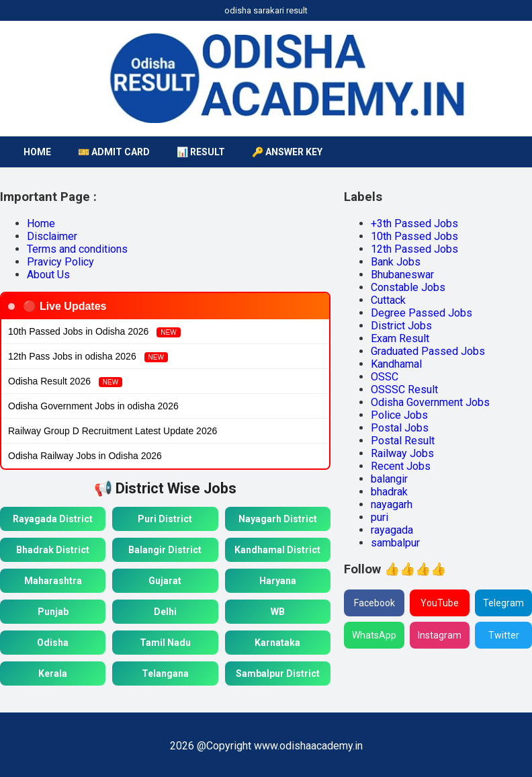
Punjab (53, 612)
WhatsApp (374, 635)
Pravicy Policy (60, 262)
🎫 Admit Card (114, 152)
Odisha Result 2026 (65, 381)
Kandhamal (396, 364)
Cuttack (388, 300)
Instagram (440, 635)
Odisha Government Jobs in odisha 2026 (93, 406)
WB (278, 612)
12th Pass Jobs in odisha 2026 (88, 357)
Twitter (504, 635)
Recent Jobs (401, 466)
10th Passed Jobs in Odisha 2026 (94, 332)
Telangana (165, 673)
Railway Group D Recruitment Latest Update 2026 (113, 431)
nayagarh (392, 504)
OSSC (385, 377)
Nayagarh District (278, 519)
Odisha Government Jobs (430, 402)
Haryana (278, 581)
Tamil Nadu (165, 643)
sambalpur (395, 543)
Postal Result (403, 441)
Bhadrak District (53, 550)
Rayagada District (53, 519)
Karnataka (277, 643)
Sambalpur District (278, 673)
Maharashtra (53, 581)
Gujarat (165, 581)
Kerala (53, 673)
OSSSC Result (404, 390)
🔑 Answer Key (287, 152)
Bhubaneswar (402, 275)
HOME (37, 152)
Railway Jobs (402, 453)
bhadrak (389, 492)
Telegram (503, 603)
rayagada (392, 530)
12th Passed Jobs (414, 249)
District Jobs (401, 326)
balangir (389, 479)
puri (380, 517)
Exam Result (400, 338)
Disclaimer (52, 236)
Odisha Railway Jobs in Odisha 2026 (85, 456)
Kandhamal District (277, 550)
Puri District (165, 519)
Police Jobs (399, 415)
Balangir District (165, 550)
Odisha (53, 643)
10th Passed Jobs (414, 236)
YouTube (440, 603)
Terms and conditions (77, 249)
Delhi (165, 612)
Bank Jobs (396, 262)
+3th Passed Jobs (414, 223)
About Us (48, 275)
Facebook (374, 603)
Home (41, 223)
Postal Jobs (400, 428)
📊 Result (201, 152)
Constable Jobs (408, 287)
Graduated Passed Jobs (428, 351)
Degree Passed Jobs (422, 313)
